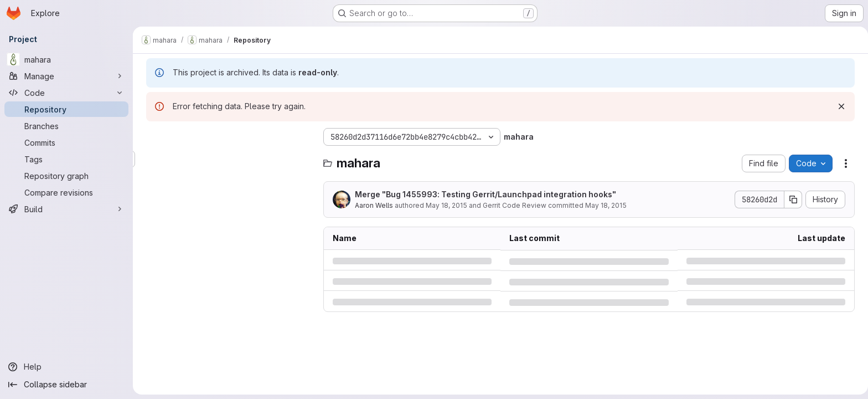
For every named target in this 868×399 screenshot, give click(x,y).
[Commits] (66, 142)
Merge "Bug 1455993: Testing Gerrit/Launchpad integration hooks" (483, 194)
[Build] (66, 209)
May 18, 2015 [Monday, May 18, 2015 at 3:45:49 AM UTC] (444, 205)
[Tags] (66, 159)
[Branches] (66, 126)
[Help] (66, 367)
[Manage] (66, 76)
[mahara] (66, 59)
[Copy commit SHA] (791, 199)
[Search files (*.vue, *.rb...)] (227, 159)
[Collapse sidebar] (66, 385)
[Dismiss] (839, 106)
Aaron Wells (372, 205)
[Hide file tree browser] (153, 137)
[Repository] (66, 109)
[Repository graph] (66, 176)
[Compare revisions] (66, 192)
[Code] (66, 93)
